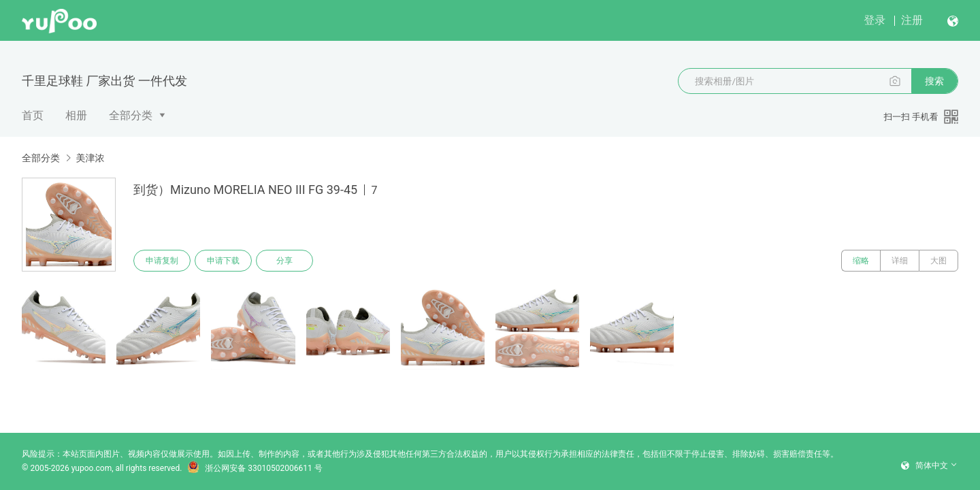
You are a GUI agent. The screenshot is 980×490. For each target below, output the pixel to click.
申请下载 (223, 261)
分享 (284, 261)
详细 (900, 261)
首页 (33, 115)
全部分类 (131, 115)
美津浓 (90, 158)
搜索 (934, 81)
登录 (875, 20)
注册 (912, 20)
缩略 (861, 261)
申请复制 (162, 261)
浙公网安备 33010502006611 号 (255, 468)
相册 (76, 115)
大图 (938, 261)
